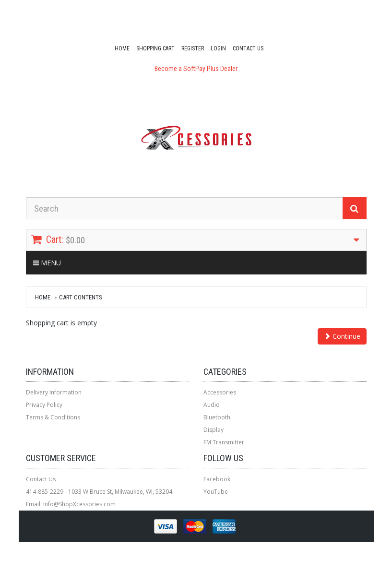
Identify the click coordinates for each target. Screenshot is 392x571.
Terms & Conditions (53, 417)
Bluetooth (217, 417)
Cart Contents (81, 297)
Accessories (220, 392)
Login (218, 48)
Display (214, 430)
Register (193, 48)
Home (122, 48)
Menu (47, 263)
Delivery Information (54, 392)
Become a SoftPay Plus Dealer (196, 69)
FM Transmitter (224, 442)
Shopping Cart (155, 48)
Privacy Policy (44, 405)
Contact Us (248, 48)
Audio (212, 405)
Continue (342, 336)
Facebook (217, 479)
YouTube (216, 492)
